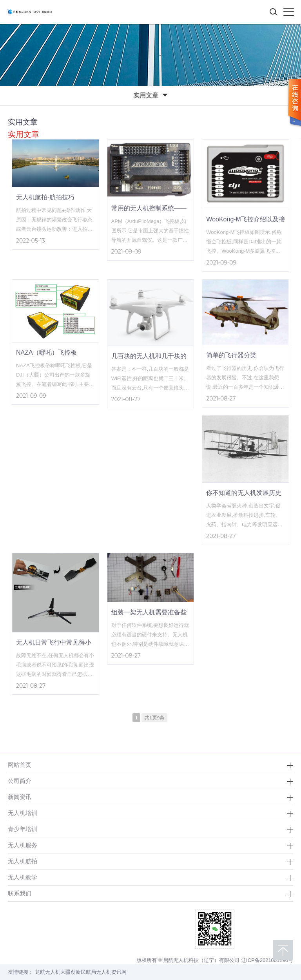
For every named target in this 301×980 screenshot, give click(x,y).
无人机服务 (23, 845)
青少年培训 (23, 829)
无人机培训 (23, 813)
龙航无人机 (48, 972)
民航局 (88, 972)
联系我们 (20, 893)
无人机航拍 (23, 861)
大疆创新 (71, 972)
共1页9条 (154, 718)
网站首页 (20, 765)
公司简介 (20, 781)
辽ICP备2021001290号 (267, 960)
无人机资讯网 (111, 972)
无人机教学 (23, 877)
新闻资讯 (20, 797)
